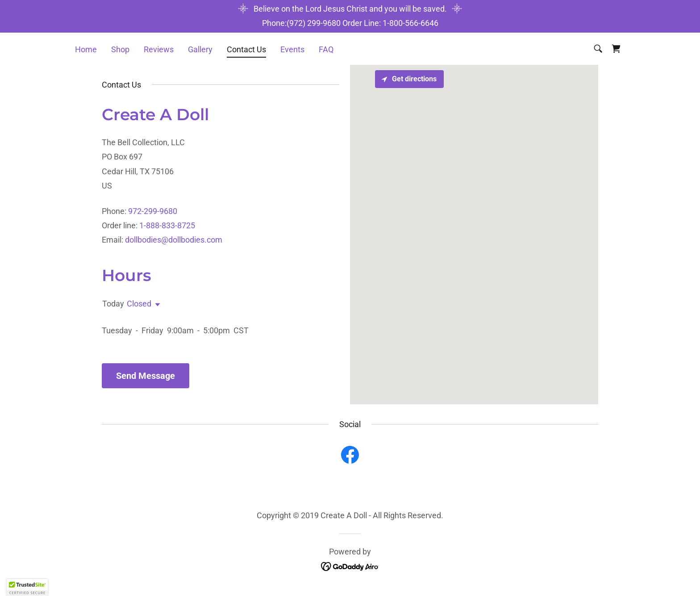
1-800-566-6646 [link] (410, 23)
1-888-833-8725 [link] (167, 225)
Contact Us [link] (246, 49)
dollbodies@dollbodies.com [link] (174, 240)
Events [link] (292, 49)
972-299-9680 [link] (153, 211)
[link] (616, 49)
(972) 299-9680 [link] (314, 23)
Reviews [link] (159, 49)
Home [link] (86, 49)
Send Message (146, 376)
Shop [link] (120, 49)
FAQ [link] (326, 49)
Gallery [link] (200, 49)
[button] (156, 305)
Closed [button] (139, 304)
